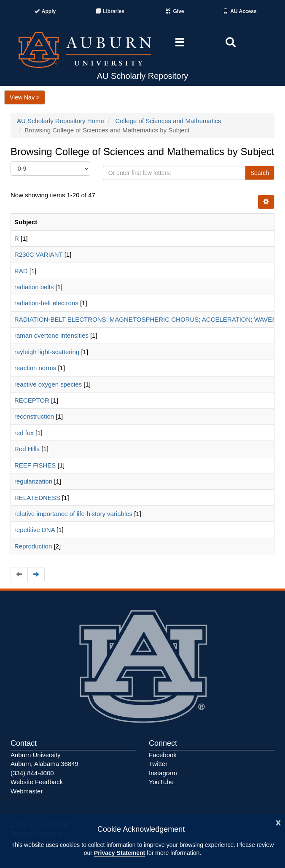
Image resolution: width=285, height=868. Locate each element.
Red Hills (27, 449)
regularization (33, 481)
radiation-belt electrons (46, 303)
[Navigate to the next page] (36, 574)
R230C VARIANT (39, 254)
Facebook (163, 755)
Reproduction (33, 546)
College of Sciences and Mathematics (168, 121)
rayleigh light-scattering (47, 352)
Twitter (158, 764)
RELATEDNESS (37, 498)
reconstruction (34, 416)
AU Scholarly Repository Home (60, 121)
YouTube (161, 782)
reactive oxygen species (48, 384)
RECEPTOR (32, 400)
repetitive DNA (35, 530)
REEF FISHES (35, 465)
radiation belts (34, 287)
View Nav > (25, 97)
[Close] (278, 822)
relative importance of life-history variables (73, 514)
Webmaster (27, 791)
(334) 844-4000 (32, 773)
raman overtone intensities (51, 335)
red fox (24, 433)
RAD (21, 271)
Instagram (163, 773)
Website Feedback (37, 782)
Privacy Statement (120, 853)
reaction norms (35, 368)
